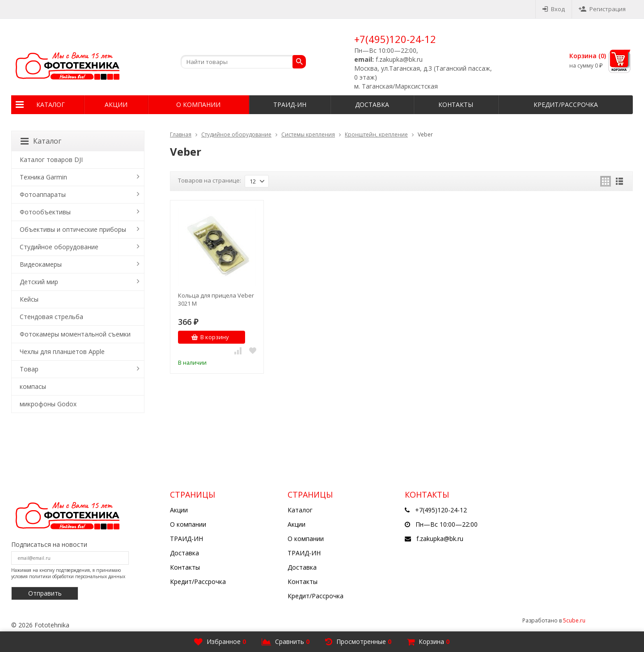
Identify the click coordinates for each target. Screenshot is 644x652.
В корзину (210, 337)
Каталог (51, 104)
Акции (116, 104)
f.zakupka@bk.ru (440, 539)
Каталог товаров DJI (51, 160)
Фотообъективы (45, 212)
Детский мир (39, 282)
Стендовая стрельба (51, 317)
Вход (554, 9)
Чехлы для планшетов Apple (62, 352)
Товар (29, 369)
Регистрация (602, 9)
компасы (33, 386)
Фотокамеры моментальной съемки (75, 334)
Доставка (372, 104)
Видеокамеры (41, 264)
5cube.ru (574, 620)
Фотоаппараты (43, 194)
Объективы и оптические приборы (73, 229)
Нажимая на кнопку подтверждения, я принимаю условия (68, 573)
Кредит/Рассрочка (566, 104)
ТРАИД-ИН (290, 104)
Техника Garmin (43, 177)
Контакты (456, 104)
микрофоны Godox (48, 404)
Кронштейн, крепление (376, 134)
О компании (198, 104)
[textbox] (243, 62)
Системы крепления (308, 134)
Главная (181, 134)
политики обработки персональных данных (77, 576)
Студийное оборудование (236, 134)
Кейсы (29, 299)
